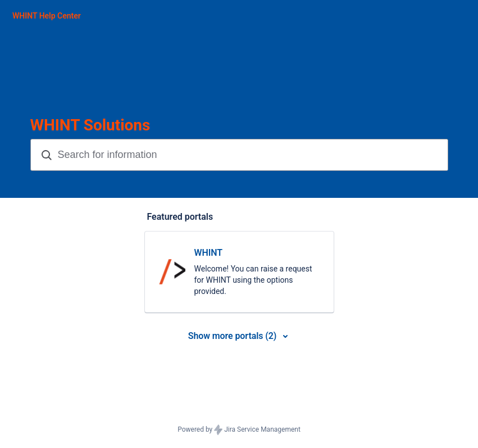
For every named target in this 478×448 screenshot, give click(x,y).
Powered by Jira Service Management (239, 430)
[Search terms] (252, 155)
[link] (239, 272)
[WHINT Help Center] (47, 16)
